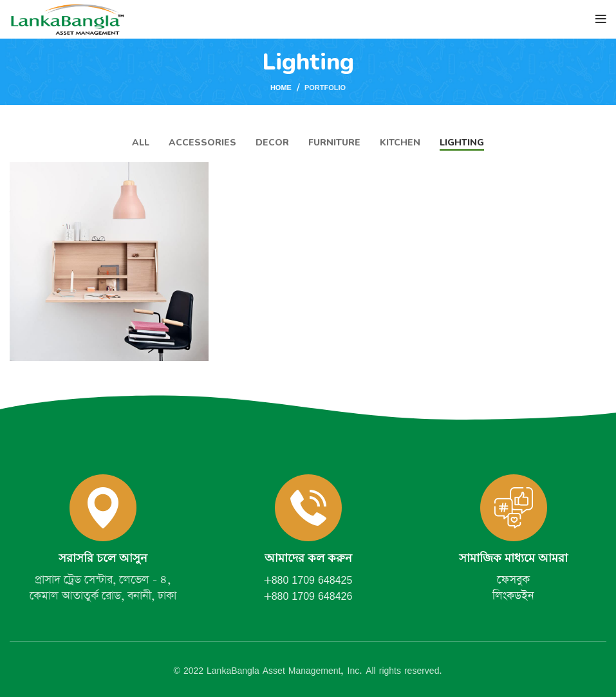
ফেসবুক (513, 580)
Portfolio (325, 87)
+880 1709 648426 (308, 596)
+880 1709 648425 (308, 580)
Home (281, 88)
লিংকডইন (513, 596)
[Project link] (109, 262)
